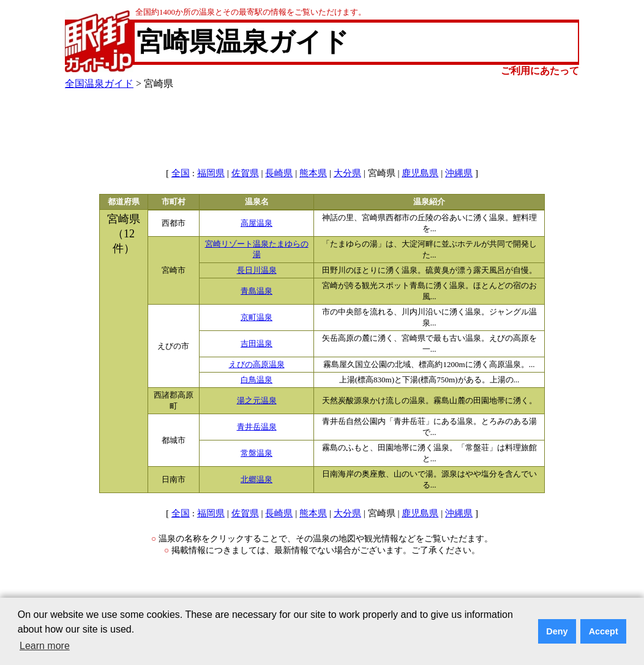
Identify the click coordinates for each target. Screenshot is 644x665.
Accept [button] (604, 631)
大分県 (347, 173)
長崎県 (279, 173)
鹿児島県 (420, 173)
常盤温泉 (256, 453)
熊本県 (313, 173)
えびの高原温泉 (257, 365)
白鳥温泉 (256, 380)
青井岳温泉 (257, 427)
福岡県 (211, 173)
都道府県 (124, 202)
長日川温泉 (257, 270)
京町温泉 (256, 318)
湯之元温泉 (257, 401)
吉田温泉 (256, 344)
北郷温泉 (256, 480)
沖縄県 (459, 173)
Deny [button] (557, 631)
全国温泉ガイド (99, 84)
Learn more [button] (45, 646)
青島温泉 (256, 291)
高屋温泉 (256, 223)
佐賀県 (245, 173)
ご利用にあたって (540, 71)
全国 (181, 173)
